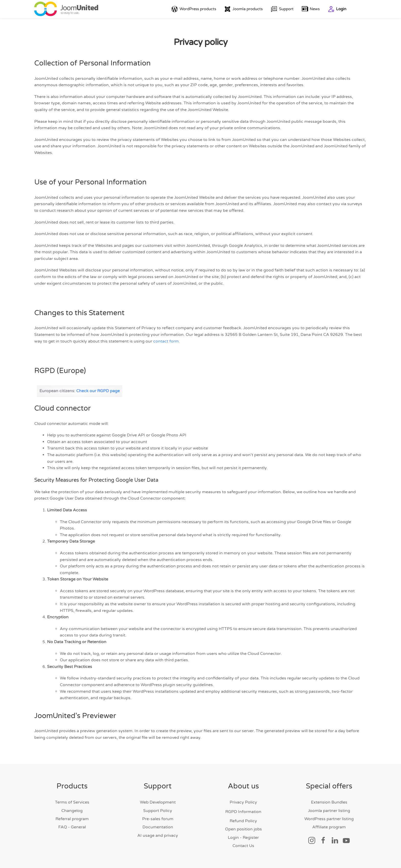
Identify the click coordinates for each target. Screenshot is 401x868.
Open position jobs (243, 829)
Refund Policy (243, 821)
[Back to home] (66, 9)
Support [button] (282, 9)
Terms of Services (72, 803)
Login (337, 9)
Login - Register (243, 838)
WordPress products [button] (194, 9)
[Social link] (312, 840)
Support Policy (158, 811)
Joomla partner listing (329, 811)
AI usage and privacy (158, 836)
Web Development (158, 803)
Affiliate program (329, 827)
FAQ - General (72, 827)
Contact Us (243, 846)
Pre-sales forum (158, 819)
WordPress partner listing (329, 819)
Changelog (72, 811)
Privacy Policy (243, 803)
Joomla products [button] (243, 9)
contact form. (166, 341)
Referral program (72, 819)
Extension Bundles (329, 803)
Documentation (158, 827)
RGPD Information (243, 812)
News (311, 9)
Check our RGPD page (98, 391)
